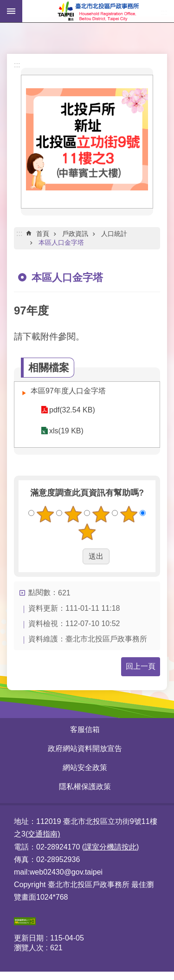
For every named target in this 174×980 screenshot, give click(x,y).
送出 (74, 556)
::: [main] (19, 233)
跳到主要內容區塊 (5, 5)
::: (17, 65)
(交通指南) (43, 834)
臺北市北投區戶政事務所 (98, 11)
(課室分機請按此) (111, 847)
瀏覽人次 (29, 948)
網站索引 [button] (11, 11)
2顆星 (73, 514)
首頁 (43, 234)
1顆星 (45, 514)
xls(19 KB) (66, 431)
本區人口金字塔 (61, 242)
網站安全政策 (85, 768)
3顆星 (101, 514)
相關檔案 (49, 368)
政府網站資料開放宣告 (85, 748)
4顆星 (129, 514)
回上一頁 (141, 666)
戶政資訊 (75, 234)
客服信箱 (85, 729)
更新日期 (29, 938)
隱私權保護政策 (85, 787)
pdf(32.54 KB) (72, 410)
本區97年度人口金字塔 (68, 391)
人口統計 (114, 234)
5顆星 (87, 532)
